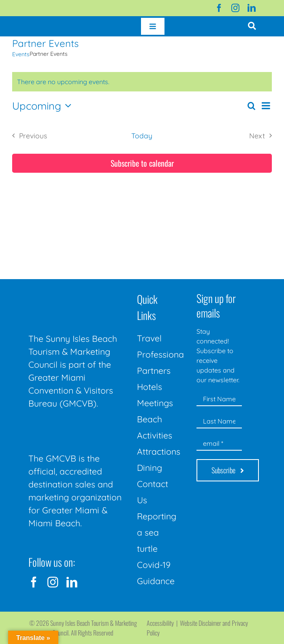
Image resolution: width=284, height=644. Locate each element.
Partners (154, 371)
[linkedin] (252, 8)
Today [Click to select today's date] (142, 136)
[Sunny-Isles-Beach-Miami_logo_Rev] (79, 291)
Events (21, 54)
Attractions (159, 451)
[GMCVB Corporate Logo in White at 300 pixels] (79, 428)
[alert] (142, 82)
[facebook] (219, 8)
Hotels (149, 387)
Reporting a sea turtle (157, 532)
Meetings (155, 403)
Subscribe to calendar (142, 163)
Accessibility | (163, 623)
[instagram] (235, 8)
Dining (149, 468)
